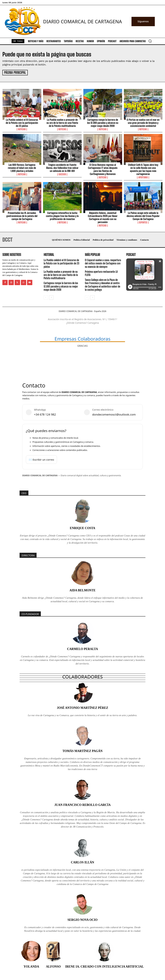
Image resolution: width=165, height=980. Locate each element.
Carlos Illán (83, 862)
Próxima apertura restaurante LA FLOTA (101, 273)
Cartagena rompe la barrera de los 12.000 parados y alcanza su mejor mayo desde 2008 (103, 122)
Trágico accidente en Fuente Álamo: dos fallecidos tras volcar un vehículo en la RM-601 (62, 167)
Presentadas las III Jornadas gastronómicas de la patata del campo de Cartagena (22, 215)
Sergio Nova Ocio (83, 919)
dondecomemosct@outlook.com (114, 414)
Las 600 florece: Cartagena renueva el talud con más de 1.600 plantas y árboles (22, 167)
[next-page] (51, 297)
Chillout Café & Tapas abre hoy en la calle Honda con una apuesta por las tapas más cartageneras (143, 169)
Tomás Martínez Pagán (82, 750)
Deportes (143, 222)
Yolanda (31, 966)
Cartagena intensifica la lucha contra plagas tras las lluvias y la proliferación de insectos (62, 215)
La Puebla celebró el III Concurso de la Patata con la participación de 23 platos (22, 122)
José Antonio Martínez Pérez (82, 707)
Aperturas (143, 177)
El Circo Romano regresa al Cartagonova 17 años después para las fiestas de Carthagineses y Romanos (103, 169)
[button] (150, 41)
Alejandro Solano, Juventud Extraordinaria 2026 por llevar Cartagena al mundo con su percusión (103, 217)
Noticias (22, 129)
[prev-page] (46, 297)
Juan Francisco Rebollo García (83, 804)
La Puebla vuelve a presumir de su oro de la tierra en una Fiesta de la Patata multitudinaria (62, 122)
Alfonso (53, 966)
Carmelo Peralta (82, 648)
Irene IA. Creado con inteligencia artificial (104, 966)
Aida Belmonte (82, 590)
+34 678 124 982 (45, 414)
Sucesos (62, 174)
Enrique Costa (82, 528)
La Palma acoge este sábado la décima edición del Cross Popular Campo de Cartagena (143, 215)
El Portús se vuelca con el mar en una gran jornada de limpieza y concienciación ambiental (143, 122)
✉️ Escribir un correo (41, 459)
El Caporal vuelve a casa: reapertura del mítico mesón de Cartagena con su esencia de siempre (103, 263)
